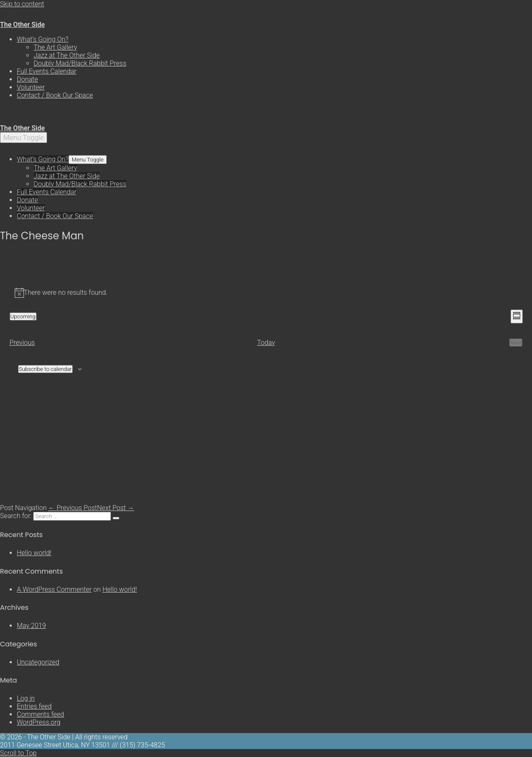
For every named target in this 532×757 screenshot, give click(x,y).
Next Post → (116, 508)
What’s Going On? (43, 39)
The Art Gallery (55, 47)
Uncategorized (38, 662)
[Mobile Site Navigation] (24, 138)
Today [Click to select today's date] (266, 343)
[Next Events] (516, 343)
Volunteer (31, 87)
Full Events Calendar (47, 71)
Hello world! (34, 553)
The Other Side (22, 25)
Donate (27, 79)
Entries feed (34, 706)
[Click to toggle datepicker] (23, 316)
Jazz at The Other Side (67, 55)
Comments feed (41, 714)
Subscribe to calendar (45, 369)
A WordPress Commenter (54, 589)
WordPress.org (39, 722)
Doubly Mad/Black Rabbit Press (80, 63)
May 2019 (31, 626)
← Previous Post (73, 508)
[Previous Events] (22, 343)
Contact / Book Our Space (55, 95)
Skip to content (22, 4)
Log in (26, 698)
